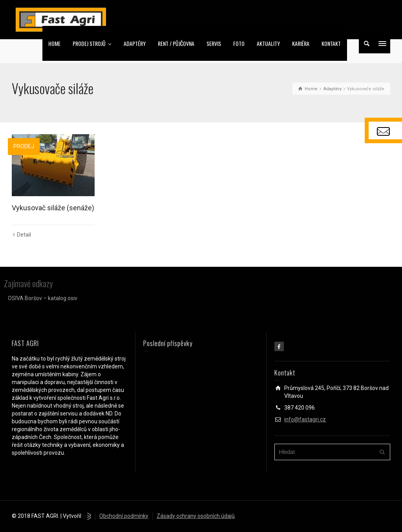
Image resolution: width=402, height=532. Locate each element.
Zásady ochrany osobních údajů (196, 516)
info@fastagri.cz (305, 419)
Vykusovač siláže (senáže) (53, 208)
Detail (24, 235)
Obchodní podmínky (124, 516)
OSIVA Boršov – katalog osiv (43, 298)
